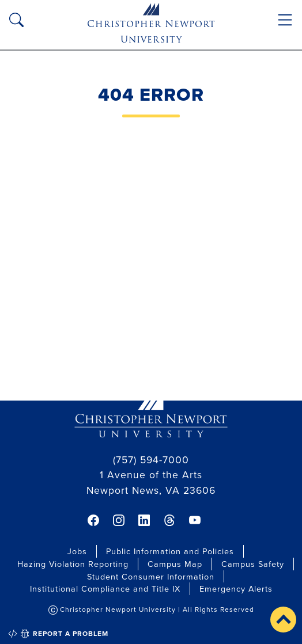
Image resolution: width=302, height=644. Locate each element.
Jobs (77, 551)
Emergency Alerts (236, 588)
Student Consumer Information (151, 576)
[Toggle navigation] (285, 20)
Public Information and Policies (170, 551)
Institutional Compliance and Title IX (105, 588)
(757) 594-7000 (151, 460)
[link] (93, 520)
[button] (283, 620)
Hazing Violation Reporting (73, 564)
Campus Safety (253, 564)
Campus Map (175, 564)
